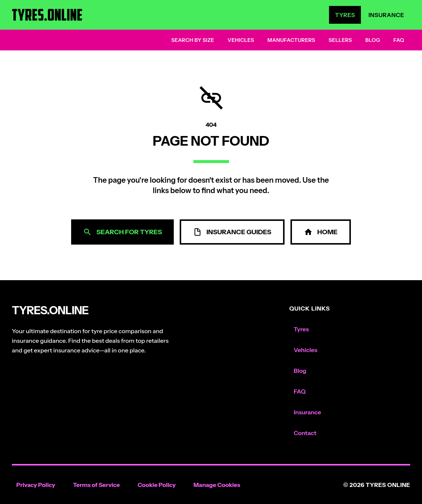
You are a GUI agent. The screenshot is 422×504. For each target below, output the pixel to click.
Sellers (340, 40)
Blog (373, 40)
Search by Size (193, 40)
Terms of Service (97, 485)
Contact (305, 433)
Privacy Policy (36, 485)
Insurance (386, 15)
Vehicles (241, 40)
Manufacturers (291, 40)
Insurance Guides (232, 232)
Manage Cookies (217, 485)
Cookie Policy (157, 485)
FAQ (399, 40)
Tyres (345, 15)
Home (321, 232)
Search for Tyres (122, 232)
